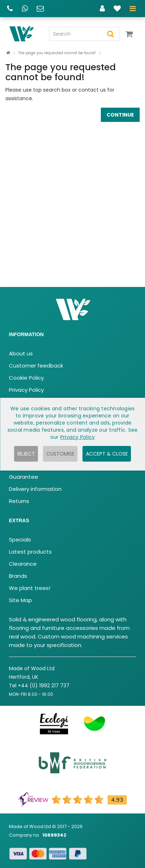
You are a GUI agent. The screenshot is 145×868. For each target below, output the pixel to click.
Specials (20, 540)
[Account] (102, 9)
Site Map (20, 600)
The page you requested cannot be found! (57, 53)
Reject (26, 454)
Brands (18, 576)
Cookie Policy (26, 378)
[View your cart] (131, 37)
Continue (120, 115)
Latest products (30, 552)
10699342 (54, 835)
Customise (60, 454)
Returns (19, 501)
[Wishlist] (117, 9)
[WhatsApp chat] (25, 9)
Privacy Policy (26, 390)
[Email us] (40, 9)
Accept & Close (107, 454)
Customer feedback (36, 366)
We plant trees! (30, 588)
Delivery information (35, 489)
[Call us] (10, 9)
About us (21, 353)
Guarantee (24, 477)
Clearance (23, 564)
